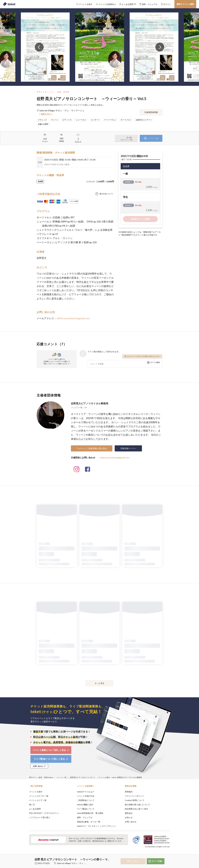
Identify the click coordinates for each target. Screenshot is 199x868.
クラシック (42, 92)
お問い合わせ (131, 822)
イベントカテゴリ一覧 (39, 796)
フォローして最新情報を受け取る (92, 448)
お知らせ (129, 817)
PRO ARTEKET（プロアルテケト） (44, 813)
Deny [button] (154, 854)
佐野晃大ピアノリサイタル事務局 (90, 403)
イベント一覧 (61, 777)
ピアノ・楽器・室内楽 (59, 92)
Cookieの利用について (135, 800)
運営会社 (129, 813)
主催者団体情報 (151, 112)
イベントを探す (36, 792)
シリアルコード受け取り (40, 817)
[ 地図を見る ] (46, 114)
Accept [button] (168, 854)
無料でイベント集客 (185, 4)
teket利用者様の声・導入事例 (90, 813)
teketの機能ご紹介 (85, 805)
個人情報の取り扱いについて (137, 805)
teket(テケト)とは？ (86, 792)
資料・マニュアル (85, 817)
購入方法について (106, 194)
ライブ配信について (86, 809)
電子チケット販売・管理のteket (41, 777)
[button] (25, 858)
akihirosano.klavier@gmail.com (73, 318)
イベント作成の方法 (86, 796)
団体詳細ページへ (128, 448)
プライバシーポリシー (134, 796)
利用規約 (129, 792)
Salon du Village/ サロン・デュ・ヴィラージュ (77, 863)
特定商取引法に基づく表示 (136, 809)
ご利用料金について (86, 800)
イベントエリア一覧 (38, 800)
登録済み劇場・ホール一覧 (89, 822)
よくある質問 (35, 809)
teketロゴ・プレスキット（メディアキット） (97, 826)
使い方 (32, 805)
